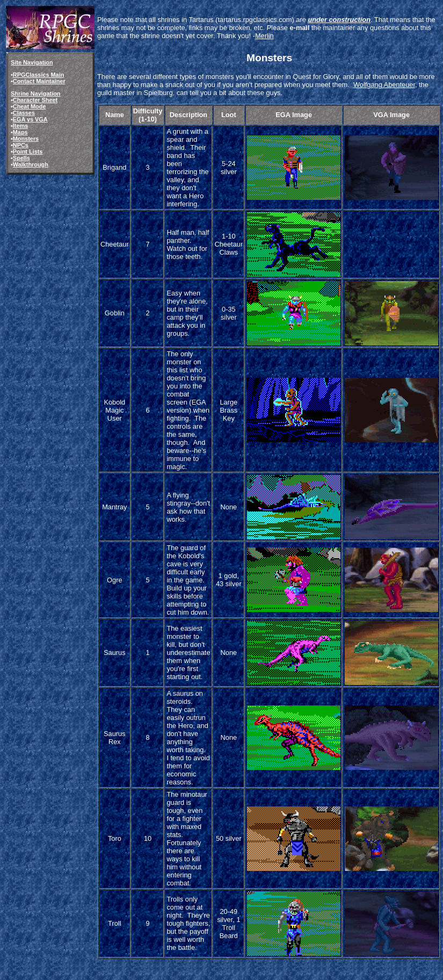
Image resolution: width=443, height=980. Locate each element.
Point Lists (28, 152)
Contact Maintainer (39, 81)
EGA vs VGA (30, 119)
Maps (20, 132)
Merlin (264, 36)
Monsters (26, 139)
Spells (21, 158)
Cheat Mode (30, 106)
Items (20, 126)
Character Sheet (35, 100)
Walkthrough (31, 164)
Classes (24, 113)
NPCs (21, 145)
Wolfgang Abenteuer (384, 85)
